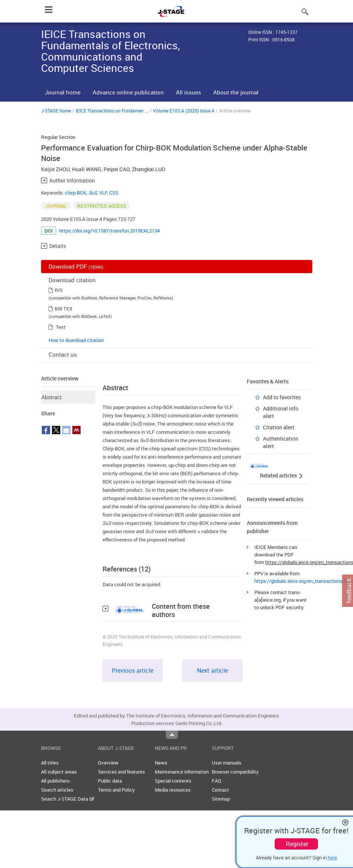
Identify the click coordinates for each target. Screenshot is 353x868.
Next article (212, 670)
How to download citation (76, 340)
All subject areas (59, 772)
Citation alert (279, 427)
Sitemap (221, 799)
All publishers (55, 781)
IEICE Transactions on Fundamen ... (112, 111)
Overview (108, 763)
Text (61, 327)
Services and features (121, 772)
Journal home (63, 92)
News (161, 763)
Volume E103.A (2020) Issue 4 (184, 111)
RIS (59, 290)
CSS (114, 193)
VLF (103, 193)
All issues (189, 92)
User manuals (227, 763)
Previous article (133, 670)
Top (172, 735)
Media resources (173, 790)
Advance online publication (128, 92)
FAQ (216, 781)
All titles (50, 763)
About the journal (236, 92)
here (332, 857)
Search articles (57, 790)
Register (297, 844)
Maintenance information (182, 772)
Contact (220, 790)
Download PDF (76, 266)
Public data (110, 781)
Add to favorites (282, 397)
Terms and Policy (116, 790)
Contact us (63, 354)
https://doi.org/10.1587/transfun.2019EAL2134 (109, 231)
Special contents (173, 781)
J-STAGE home (56, 111)
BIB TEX (63, 309)
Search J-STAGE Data (68, 799)
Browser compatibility (235, 772)
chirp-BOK (76, 193)
